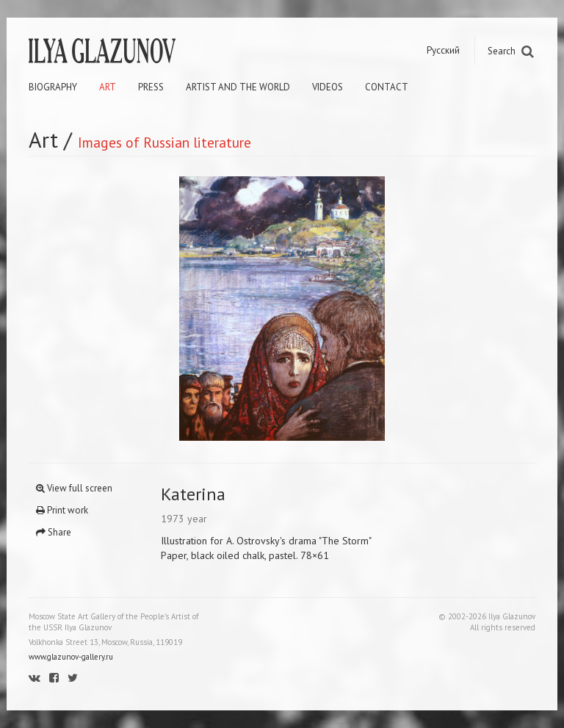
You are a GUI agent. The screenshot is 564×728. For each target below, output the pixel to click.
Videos (328, 87)
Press (151, 87)
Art (108, 87)
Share (54, 532)
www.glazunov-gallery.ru (71, 657)
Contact (387, 87)
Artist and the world (238, 87)
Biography (53, 87)
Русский (443, 50)
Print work (62, 510)
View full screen (74, 488)
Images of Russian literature (164, 142)
